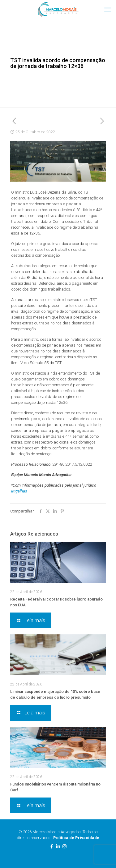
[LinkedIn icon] (58, 846)
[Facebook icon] (52, 846)
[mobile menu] (108, 9)
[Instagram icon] (64, 846)
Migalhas (19, 491)
